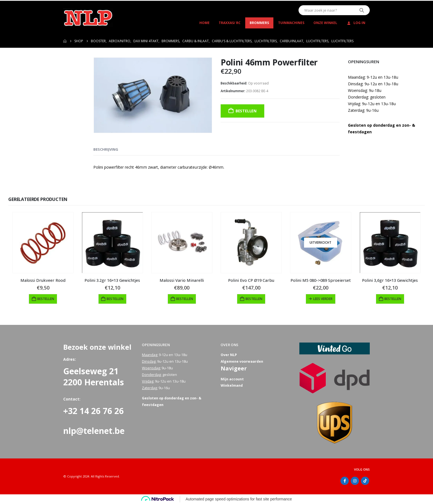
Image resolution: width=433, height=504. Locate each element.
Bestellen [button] (46, 299)
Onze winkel (325, 23)
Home (204, 23)
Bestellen (246, 111)
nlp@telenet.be (94, 431)
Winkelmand (232, 386)
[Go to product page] (43, 242)
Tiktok (365, 481)
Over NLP (229, 355)
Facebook (345, 481)
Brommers (259, 23)
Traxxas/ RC (230, 23)
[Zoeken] (362, 10)
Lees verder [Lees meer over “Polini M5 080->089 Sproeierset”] (323, 299)
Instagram (355, 481)
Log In (356, 23)
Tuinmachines (291, 23)
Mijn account (232, 379)
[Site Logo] (88, 18)
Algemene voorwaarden (242, 361)
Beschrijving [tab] (106, 149)
